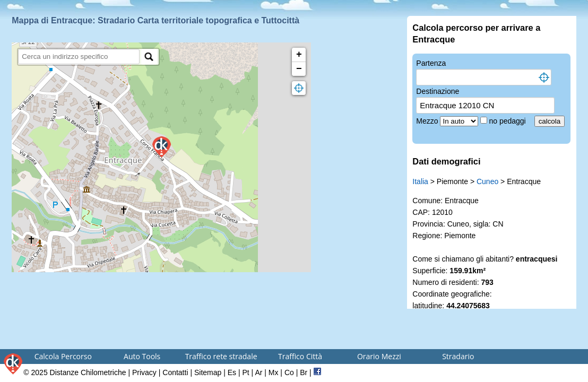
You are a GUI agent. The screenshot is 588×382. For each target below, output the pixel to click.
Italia (420, 181)
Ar (258, 372)
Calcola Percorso (63, 356)
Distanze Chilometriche (88, 372)
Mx (274, 372)
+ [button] (299, 55)
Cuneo (487, 181)
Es (232, 372)
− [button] (299, 69)
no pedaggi (508, 121)
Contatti (175, 372)
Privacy (144, 372)
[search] (79, 57)
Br (304, 372)
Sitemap (208, 372)
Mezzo (428, 121)
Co (289, 372)
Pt (245, 372)
